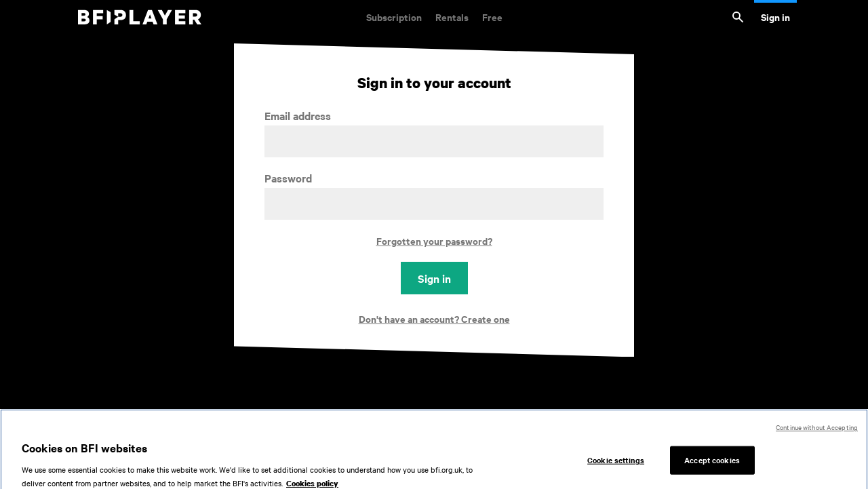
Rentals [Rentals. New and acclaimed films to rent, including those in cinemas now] (452, 17)
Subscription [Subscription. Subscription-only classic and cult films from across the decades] (394, 17)
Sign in (775, 17)
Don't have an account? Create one (434, 318)
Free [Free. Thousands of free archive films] (492, 17)
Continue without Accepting (817, 431)
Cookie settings (616, 464)
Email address (298, 116)
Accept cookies (712, 464)
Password (288, 178)
